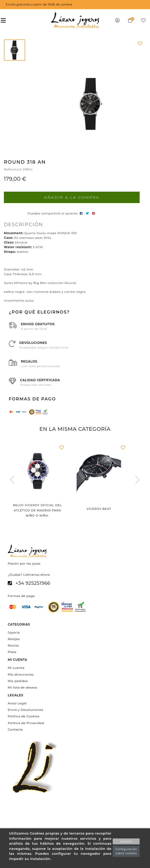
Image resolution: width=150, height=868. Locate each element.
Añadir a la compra (72, 197)
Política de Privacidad (26, 723)
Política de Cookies (24, 716)
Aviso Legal (17, 703)
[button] (12, 480)
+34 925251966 (33, 583)
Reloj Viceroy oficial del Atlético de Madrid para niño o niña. (37, 510)
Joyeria (14, 632)
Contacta (15, 729)
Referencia (13, 169)
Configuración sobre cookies (126, 851)
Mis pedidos (18, 681)
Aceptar (126, 841)
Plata (12, 652)
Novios (13, 645)
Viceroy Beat (99, 509)
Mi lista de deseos (23, 687)
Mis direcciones (21, 674)
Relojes (14, 639)
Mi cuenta (16, 668)
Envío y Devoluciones (26, 710)
